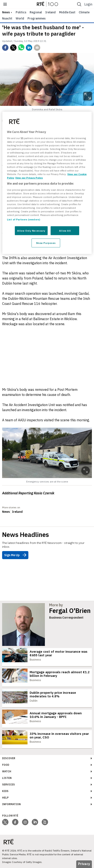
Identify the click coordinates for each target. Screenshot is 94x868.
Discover (9, 758)
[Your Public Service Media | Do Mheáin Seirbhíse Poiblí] (8, 842)
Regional (36, 12)
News (6, 512)
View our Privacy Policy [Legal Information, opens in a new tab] (29, 178)
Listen (7, 778)
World (20, 18)
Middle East (67, 12)
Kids (5, 791)
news (6, 12)
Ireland (50, 12)
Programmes (37, 18)
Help (5, 798)
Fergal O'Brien (70, 611)
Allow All (65, 231)
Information (11, 804)
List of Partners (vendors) (23, 219)
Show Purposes (46, 243)
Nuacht (7, 18)
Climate (84, 12)
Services (8, 784)
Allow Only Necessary (31, 231)
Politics (21, 12)
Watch (7, 771)
